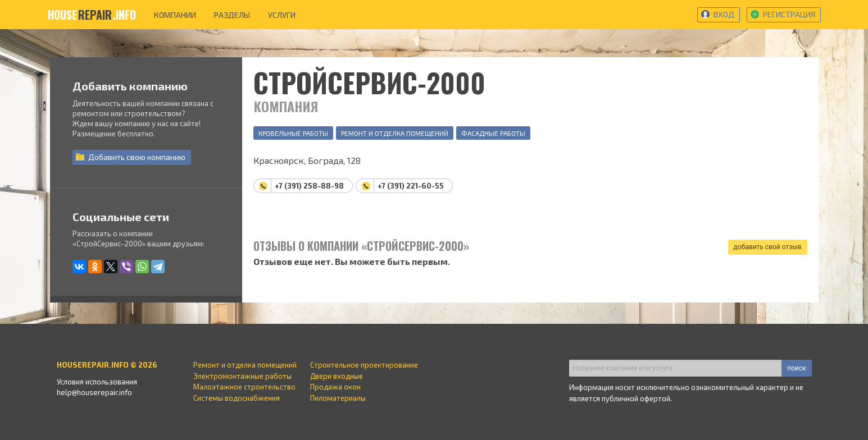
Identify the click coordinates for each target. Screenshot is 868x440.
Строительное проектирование (364, 365)
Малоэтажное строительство (244, 387)
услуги (282, 15)
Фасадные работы (493, 133)
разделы (232, 15)
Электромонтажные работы (242, 376)
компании (175, 15)
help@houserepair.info (94, 392)
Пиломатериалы (338, 398)
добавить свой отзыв (768, 247)
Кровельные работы (293, 133)
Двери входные (337, 376)
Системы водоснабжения (237, 398)
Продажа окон (335, 387)
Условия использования (97, 382)
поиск (796, 368)
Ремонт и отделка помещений (395, 133)
